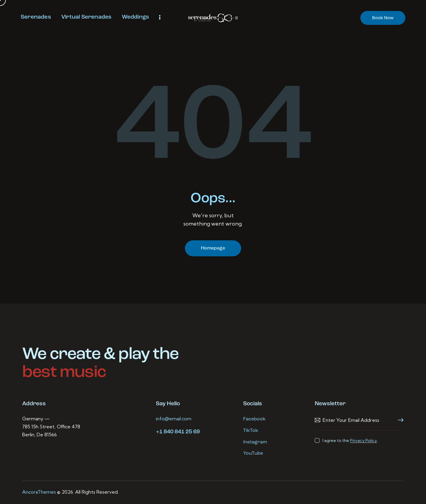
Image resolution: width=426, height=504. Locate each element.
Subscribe (399, 420)
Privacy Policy (363, 441)
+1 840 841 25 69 (178, 432)
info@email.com (174, 419)
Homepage (213, 248)
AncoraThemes (39, 492)
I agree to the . (350, 440)
